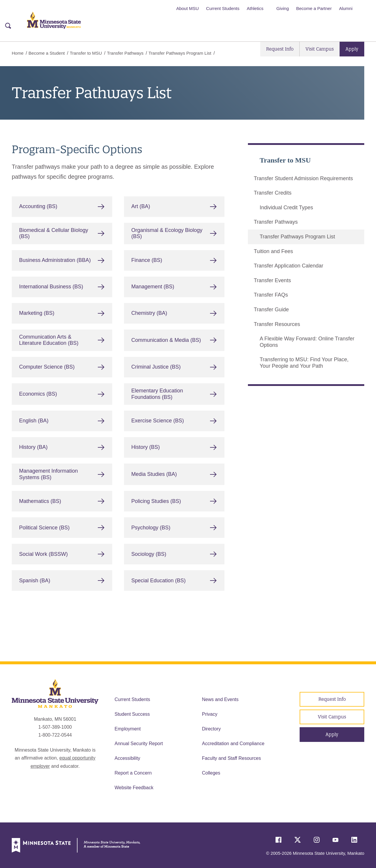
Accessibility (127, 758)
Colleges (211, 773)
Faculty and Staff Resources (232, 758)
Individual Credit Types (286, 207)
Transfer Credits (273, 193)
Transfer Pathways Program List (297, 237)
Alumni (346, 8)
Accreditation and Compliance (233, 744)
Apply (352, 49)
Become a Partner (314, 8)
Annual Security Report (139, 744)
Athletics (255, 8)
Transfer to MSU (86, 53)
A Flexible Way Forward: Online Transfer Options (307, 342)
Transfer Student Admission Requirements (303, 178)
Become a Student (47, 53)
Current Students (223, 8)
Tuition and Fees (273, 251)
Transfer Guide (271, 309)
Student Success (132, 714)
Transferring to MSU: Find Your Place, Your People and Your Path (304, 363)
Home (18, 53)
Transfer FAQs (271, 295)
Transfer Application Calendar (288, 266)
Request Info (280, 49)
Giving (283, 8)
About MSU (188, 8)
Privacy (210, 714)
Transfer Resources (277, 324)
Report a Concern (133, 773)
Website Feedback (134, 788)
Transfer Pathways (125, 53)
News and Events (220, 699)
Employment (128, 729)
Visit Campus (320, 49)
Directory (211, 729)
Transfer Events (272, 280)
